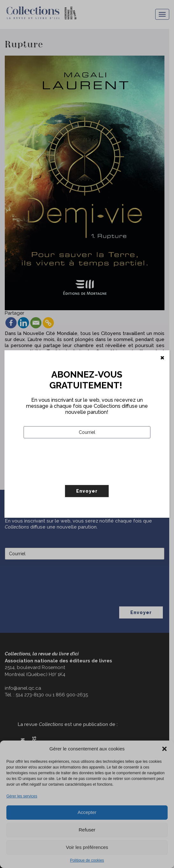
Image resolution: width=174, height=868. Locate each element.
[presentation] (72, 475)
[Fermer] (162, 358)
